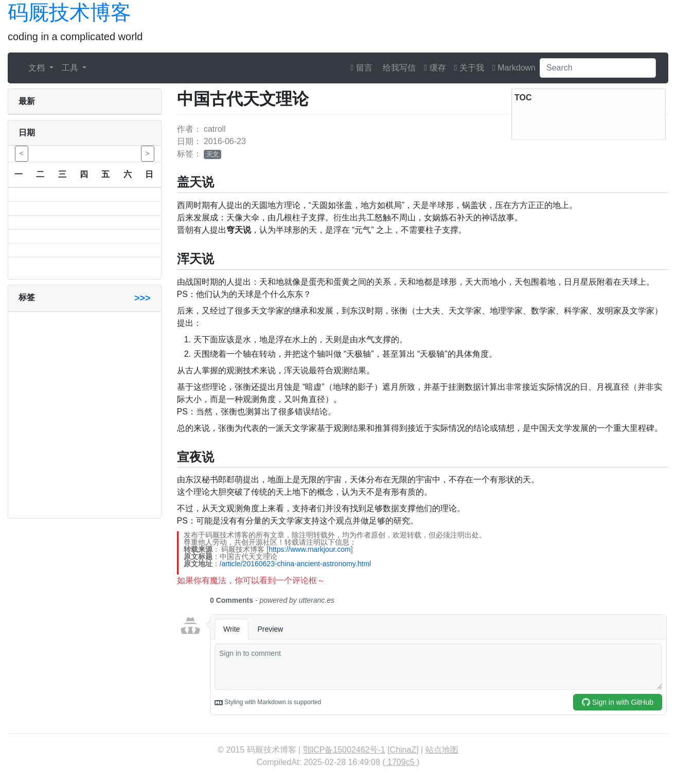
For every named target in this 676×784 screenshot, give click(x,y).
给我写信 (398, 68)
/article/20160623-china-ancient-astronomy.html (296, 564)
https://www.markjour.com (310, 549)
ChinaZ (403, 750)
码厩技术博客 (69, 12)
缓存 (435, 68)
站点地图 (442, 750)
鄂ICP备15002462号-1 (344, 750)
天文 (212, 154)
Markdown (514, 68)
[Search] (598, 68)
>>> (143, 298)
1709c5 (401, 762)
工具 (71, 68)
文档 (38, 68)
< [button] (22, 153)
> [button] (148, 153)
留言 (362, 68)
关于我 (469, 68)
